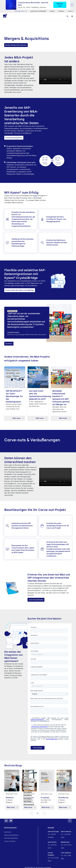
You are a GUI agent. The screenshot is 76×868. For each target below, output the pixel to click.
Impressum (8, 832)
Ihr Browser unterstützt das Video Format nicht (55, 75)
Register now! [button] (60, 5)
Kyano (35, 196)
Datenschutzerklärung (11, 835)
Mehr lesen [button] (18, 418)
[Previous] (32, 813)
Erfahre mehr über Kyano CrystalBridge (20, 290)
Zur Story (9, 344)
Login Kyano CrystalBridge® (38, 11)
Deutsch (70, 11)
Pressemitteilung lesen (14, 138)
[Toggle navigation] (72, 16)
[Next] (44, 813)
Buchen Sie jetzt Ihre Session (16, 45)
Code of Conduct (10, 841)
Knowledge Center (20, 11)
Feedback (61, 11)
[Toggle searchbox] (67, 16)
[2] (39, 813)
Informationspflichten (11, 838)
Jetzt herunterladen (36, 600)
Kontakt (52, 11)
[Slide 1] (37, 813)
